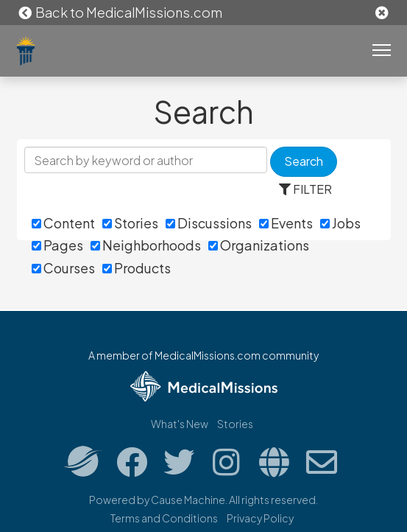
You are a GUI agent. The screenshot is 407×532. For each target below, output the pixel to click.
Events (286, 223)
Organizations (259, 245)
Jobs (340, 223)
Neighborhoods (146, 245)
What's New (180, 424)
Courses (63, 268)
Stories (130, 223)
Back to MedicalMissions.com (120, 12)
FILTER (305, 189)
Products (137, 268)
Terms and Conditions (164, 518)
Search (304, 161)
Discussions (209, 223)
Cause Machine (188, 500)
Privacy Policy (260, 518)
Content (63, 223)
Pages (57, 245)
